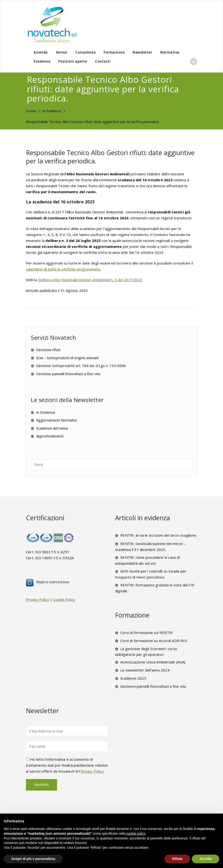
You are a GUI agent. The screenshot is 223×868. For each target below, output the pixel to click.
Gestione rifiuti (48, 350)
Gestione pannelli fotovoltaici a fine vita (68, 374)
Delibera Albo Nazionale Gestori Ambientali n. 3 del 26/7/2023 (90, 280)
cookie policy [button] (136, 834)
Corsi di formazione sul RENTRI (147, 633)
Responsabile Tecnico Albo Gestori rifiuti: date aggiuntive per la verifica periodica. (110, 157)
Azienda (41, 52)
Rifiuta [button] (177, 859)
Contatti (103, 61)
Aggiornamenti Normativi (56, 420)
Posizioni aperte (73, 61)
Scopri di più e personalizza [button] (33, 859)
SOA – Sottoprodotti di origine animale (67, 358)
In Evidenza (52, 111)
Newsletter (142, 52)
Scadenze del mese (52, 428)
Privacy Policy (37, 599)
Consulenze (85, 52)
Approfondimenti (50, 436)
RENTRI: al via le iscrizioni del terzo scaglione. (159, 535)
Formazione (114, 52)
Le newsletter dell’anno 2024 (145, 670)
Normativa (170, 52)
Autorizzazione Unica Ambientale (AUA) (153, 662)
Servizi (62, 52)
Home (31, 111)
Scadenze (42, 61)
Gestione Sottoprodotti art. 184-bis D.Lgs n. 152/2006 (81, 366)
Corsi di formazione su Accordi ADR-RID (154, 641)
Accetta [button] (206, 859)
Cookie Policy (64, 599)
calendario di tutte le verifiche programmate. (63, 269)
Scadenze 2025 (133, 678)
